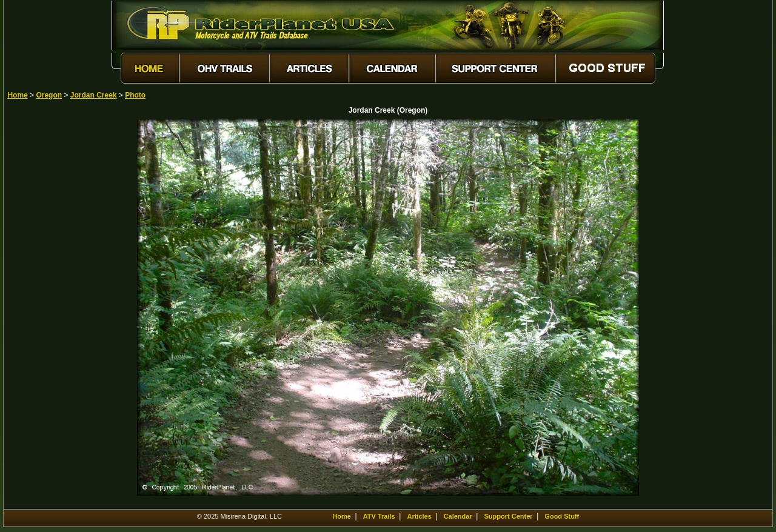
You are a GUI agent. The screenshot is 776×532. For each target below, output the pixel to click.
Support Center (509, 516)
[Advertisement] (50, 301)
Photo (135, 95)
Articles (419, 516)
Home (17, 95)
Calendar (458, 516)
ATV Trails (379, 516)
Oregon (49, 95)
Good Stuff (562, 516)
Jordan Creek (94, 95)
